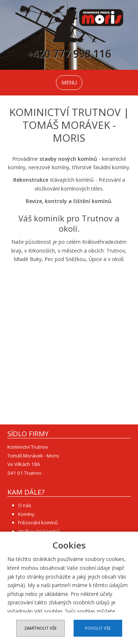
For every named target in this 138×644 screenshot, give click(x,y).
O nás (25, 505)
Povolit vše (98, 628)
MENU (69, 82)
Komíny (26, 514)
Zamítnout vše (40, 628)
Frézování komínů (38, 522)
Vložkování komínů (39, 531)
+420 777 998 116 (69, 55)
